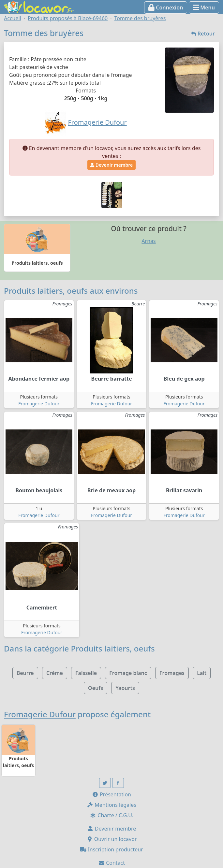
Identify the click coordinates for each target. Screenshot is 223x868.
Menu (204, 7)
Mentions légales (111, 805)
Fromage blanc (128, 673)
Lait (202, 673)
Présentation (111, 794)
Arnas (149, 241)
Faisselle (86, 673)
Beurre (25, 673)
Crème (55, 673)
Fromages (172, 673)
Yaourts (125, 688)
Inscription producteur (111, 849)
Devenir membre (111, 165)
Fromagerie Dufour (39, 404)
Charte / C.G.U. (111, 815)
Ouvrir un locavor (112, 839)
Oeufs (96, 688)
